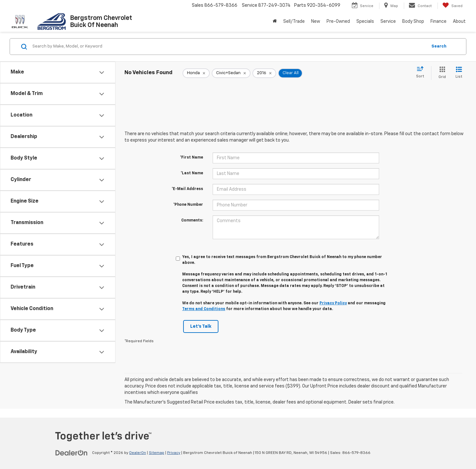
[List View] (459, 73)
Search (439, 46)
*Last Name (192, 173)
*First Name (191, 158)
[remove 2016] (264, 73)
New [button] (316, 22)
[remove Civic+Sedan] (231, 73)
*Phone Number (188, 205)
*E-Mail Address (187, 189)
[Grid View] (441, 73)
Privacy (174, 453)
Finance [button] (438, 22)
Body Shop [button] (413, 22)
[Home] (275, 22)
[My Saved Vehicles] (452, 6)
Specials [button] (365, 22)
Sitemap (157, 453)
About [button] (459, 22)
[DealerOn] (72, 453)
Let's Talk (201, 326)
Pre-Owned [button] (338, 22)
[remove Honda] (196, 73)
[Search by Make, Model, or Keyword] (229, 47)
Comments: (192, 221)
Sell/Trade (294, 22)
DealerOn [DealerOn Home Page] (138, 453)
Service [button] (388, 22)
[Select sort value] (422, 73)
